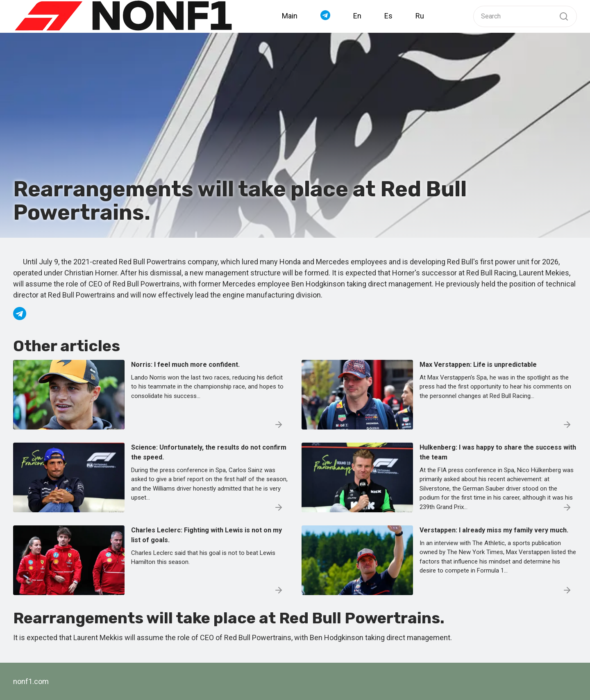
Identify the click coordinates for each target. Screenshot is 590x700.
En (357, 16)
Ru (420, 16)
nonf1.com (31, 681)
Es (388, 16)
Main (290, 16)
